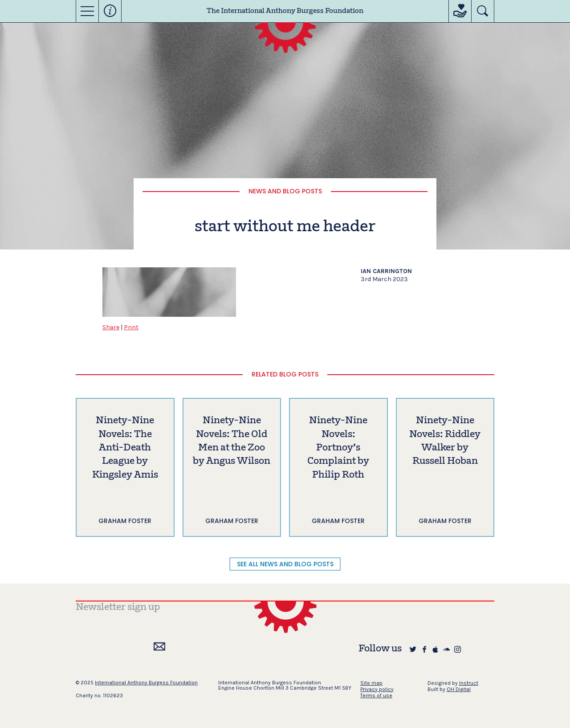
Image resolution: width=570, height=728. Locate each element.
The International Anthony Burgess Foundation (285, 11)
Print (131, 327)
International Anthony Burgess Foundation (146, 683)
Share (111, 327)
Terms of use (376, 695)
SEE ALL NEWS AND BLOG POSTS (285, 564)
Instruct (469, 683)
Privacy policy (377, 689)
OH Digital (459, 689)
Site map (371, 683)
